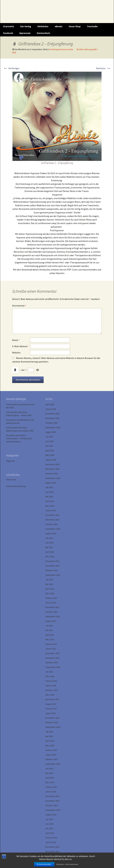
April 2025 (50, 451)
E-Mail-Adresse (21, 346)
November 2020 (52, 658)
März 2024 (50, 506)
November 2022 (52, 566)
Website (16, 353)
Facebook (8, 33)
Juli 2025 (49, 437)
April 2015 (50, 778)
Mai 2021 (49, 630)
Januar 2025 (51, 460)
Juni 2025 (50, 441)
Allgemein (10, 461)
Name (16, 340)
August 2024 (51, 483)
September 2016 (53, 727)
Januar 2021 (51, 649)
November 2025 (52, 418)
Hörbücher (43, 26)
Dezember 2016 (52, 718)
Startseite (9, 26)
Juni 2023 (50, 543)
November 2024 (52, 469)
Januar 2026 (51, 409)
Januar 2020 (51, 686)
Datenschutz (43, 33)
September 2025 (53, 427)
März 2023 (50, 557)
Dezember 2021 (52, 607)
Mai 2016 (49, 736)
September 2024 (53, 478)
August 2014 (51, 815)
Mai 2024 (49, 497)
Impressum (25, 33)
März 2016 (50, 745)
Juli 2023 (49, 538)
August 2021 (51, 621)
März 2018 (50, 695)
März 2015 (50, 782)
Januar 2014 (51, 842)
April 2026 (50, 404)
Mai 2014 (49, 828)
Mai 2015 (49, 773)
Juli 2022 (49, 580)
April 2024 (50, 501)
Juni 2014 (50, 824)
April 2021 (50, 635)
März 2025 (50, 455)
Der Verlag (26, 26)
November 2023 (52, 520)
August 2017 (51, 704)
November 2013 (52, 851)
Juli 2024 (49, 487)
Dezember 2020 (52, 653)
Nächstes (103, 68)
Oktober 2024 (52, 474)
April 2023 (50, 552)
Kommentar (19, 306)
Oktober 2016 (52, 722)
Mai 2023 (49, 547)
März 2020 (50, 676)
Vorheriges (11, 68)
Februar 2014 (51, 838)
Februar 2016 (51, 750)
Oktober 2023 (52, 524)
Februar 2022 (51, 598)
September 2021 (53, 616)
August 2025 (51, 432)
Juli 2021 (49, 626)
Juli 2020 (49, 672)
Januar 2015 (51, 792)
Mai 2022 (49, 584)
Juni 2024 (50, 492)
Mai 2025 (49, 446)
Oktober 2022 (52, 570)
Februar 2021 (51, 644)
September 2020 (53, 667)
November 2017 (52, 699)
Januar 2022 (51, 603)
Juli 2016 (49, 732)
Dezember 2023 (52, 515)
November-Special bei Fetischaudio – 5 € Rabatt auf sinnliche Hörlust (19, 438)
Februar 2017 (51, 709)
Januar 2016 (51, 755)
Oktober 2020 (52, 663)
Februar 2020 (51, 681)
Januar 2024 (51, 510)
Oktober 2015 (52, 759)
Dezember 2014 (52, 796)
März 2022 (50, 593)
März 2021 (50, 639)
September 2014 (53, 810)
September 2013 (53, 856)
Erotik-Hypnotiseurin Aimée (61, 49)
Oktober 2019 (52, 690)
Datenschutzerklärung (16, 486)
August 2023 (51, 533)
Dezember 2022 (52, 561)
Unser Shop (75, 26)
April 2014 (50, 833)
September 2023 (53, 529)
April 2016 (50, 741)
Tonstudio (92, 26)
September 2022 (53, 575)
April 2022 (50, 589)
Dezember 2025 (52, 414)
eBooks (59, 26)
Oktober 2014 (52, 805)
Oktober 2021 (52, 612)
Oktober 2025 (52, 423)
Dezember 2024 (52, 464)
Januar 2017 (51, 713)
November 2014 (52, 801)
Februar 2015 (51, 787)
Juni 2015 (50, 769)
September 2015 (53, 764)
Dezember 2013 (52, 847)
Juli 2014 (49, 819)
